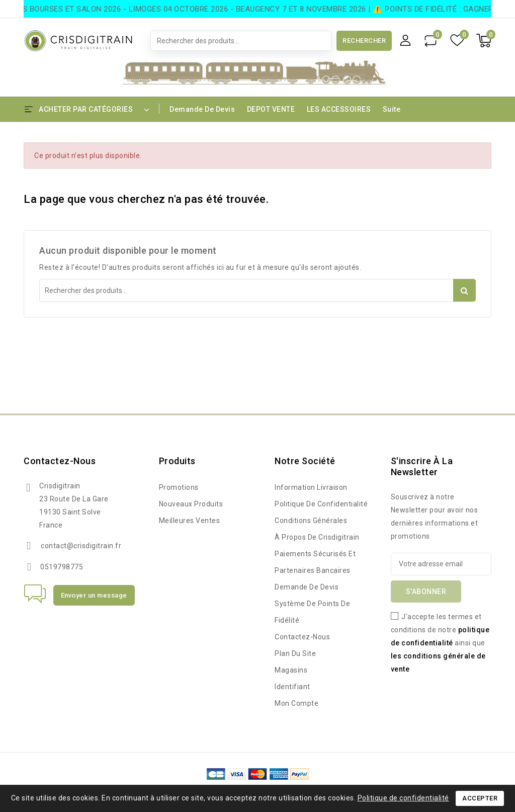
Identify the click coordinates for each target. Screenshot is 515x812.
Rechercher (364, 41)
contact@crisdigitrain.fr (81, 546)
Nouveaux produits (191, 504)
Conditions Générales (311, 521)
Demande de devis (202, 109)
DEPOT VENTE (271, 109)
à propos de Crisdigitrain (317, 537)
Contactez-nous (60, 461)
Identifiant (292, 687)
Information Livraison (311, 487)
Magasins (291, 670)
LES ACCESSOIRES (339, 109)
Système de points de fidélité (312, 612)
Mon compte (296, 703)
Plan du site (295, 653)
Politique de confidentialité (321, 504)
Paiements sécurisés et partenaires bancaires (315, 562)
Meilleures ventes (190, 521)
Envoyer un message (94, 595)
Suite (392, 109)
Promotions (179, 487)
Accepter (480, 798)
